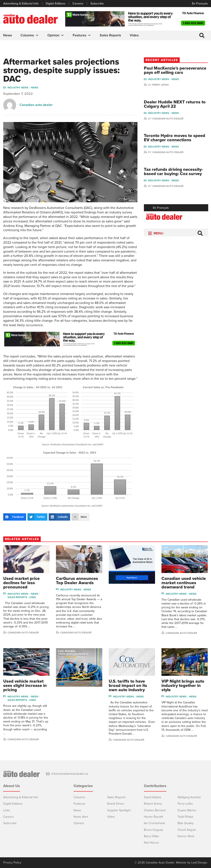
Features (82, 35)
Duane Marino (187, 810)
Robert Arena (153, 804)
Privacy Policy (12, 863)
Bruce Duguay (153, 830)
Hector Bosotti (153, 817)
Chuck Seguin (187, 830)
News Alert (81, 817)
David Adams (153, 797)
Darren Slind (186, 836)
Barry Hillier (152, 836)
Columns (30, 35)
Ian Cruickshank (154, 823)
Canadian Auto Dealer (168, 119)
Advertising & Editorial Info (21, 4)
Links (7, 810)
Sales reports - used (22, 597)
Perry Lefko (161, 85)
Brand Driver (116, 804)
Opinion (56, 35)
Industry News (18, 88)
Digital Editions (56, 4)
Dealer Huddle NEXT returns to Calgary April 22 (175, 104)
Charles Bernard (155, 810)
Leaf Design (199, 863)
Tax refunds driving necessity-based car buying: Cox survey (173, 172)
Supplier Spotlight (119, 810)
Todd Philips (185, 817)
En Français (200, 4)
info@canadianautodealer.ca (70, 774)
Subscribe (97, 4)
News (8, 35)
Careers (78, 4)
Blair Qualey (186, 823)
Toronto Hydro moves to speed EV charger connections (175, 138)
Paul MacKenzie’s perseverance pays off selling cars (175, 70)
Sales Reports (110, 35)
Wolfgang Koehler (189, 797)
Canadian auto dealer (36, 105)
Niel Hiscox (151, 843)
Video (134, 35)
